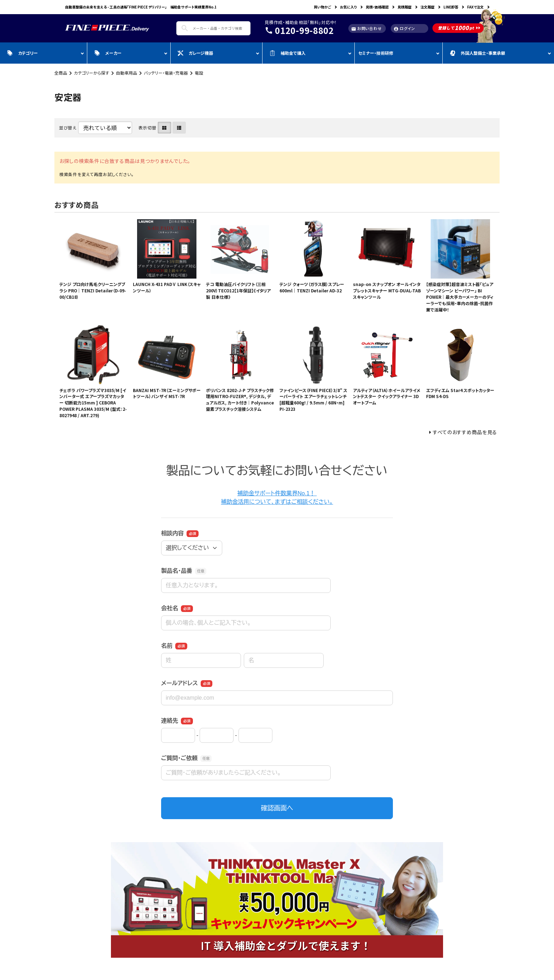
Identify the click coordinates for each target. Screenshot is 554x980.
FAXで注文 (475, 7)
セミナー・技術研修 (376, 53)
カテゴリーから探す (92, 73)
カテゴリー (22, 53)
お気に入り (348, 7)
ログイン (404, 28)
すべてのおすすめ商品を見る (465, 432)
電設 (199, 73)
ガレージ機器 (195, 53)
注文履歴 (428, 7)
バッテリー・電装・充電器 (166, 73)
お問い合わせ (366, 28)
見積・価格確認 (377, 7)
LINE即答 (451, 7)
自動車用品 (126, 73)
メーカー (108, 53)
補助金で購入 (288, 53)
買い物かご (322, 7)
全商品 (61, 73)
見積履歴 (405, 7)
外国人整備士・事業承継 (478, 53)
